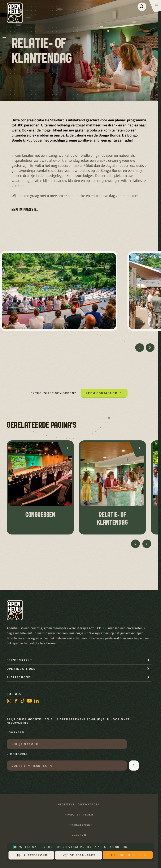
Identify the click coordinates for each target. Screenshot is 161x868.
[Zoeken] (142, 7)
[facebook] (16, 701)
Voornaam (16, 733)
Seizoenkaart (79, 855)
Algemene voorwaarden (79, 804)
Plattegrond (32, 855)
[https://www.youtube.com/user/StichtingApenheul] (30, 701)
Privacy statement (79, 815)
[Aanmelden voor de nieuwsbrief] (134, 766)
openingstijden (21, 669)
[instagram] (9, 701)
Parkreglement (79, 825)
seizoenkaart (19, 660)
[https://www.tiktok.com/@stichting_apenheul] (23, 701)
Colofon (79, 835)
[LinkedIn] (36, 701)
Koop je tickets (129, 855)
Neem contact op (104, 393)
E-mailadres (17, 754)
